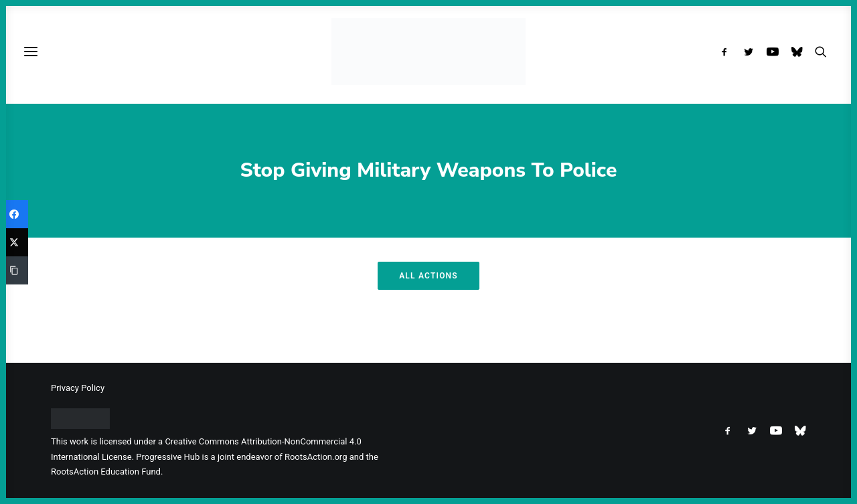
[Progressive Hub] (428, 52)
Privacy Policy (78, 388)
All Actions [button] (428, 276)
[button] (727, 52)
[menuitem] (727, 52)
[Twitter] (14, 242)
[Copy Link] (14, 270)
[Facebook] (14, 214)
